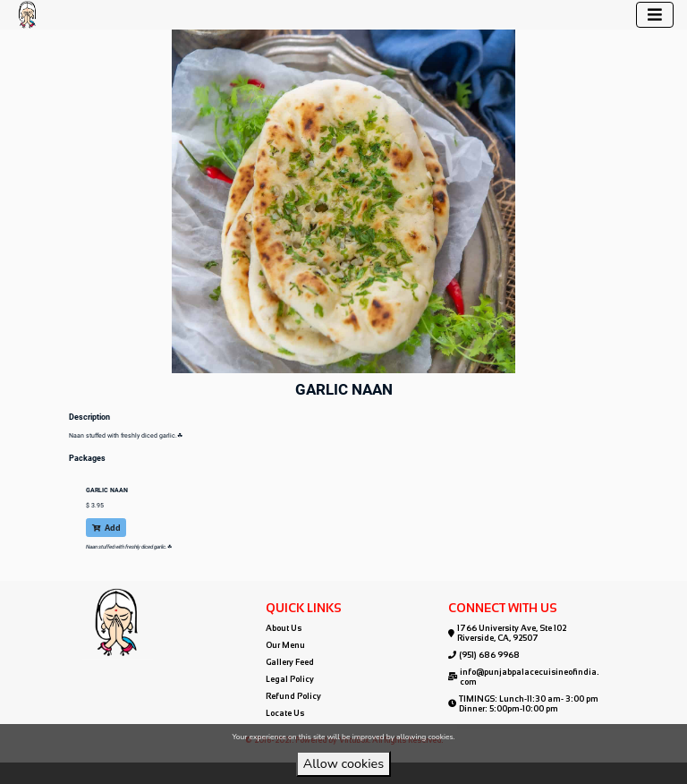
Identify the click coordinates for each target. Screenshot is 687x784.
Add (106, 528)
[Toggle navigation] (655, 15)
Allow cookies (343, 763)
